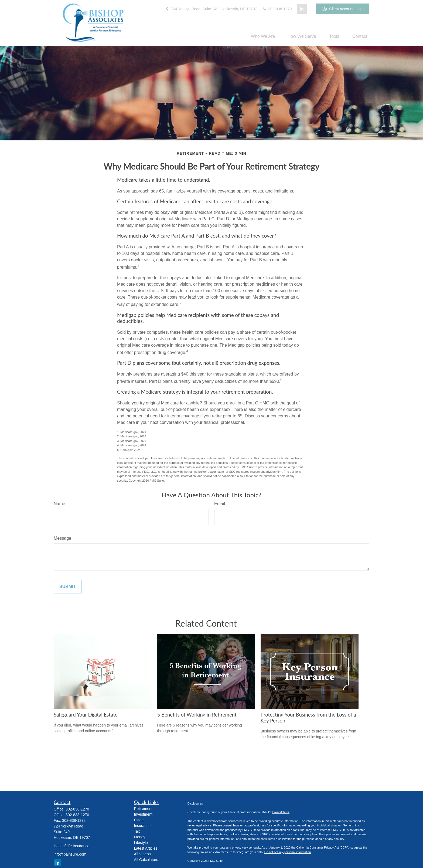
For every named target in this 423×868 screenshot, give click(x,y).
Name (59, 504)
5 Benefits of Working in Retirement (197, 715)
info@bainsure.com (70, 854)
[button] (263, 36)
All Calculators (146, 860)
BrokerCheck (281, 812)
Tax (137, 831)
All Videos (142, 854)
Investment (143, 814)
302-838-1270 (277, 9)
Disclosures (195, 803)
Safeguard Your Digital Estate (86, 715)
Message (62, 538)
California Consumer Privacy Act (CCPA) (323, 847)
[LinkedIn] (302, 9)
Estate (139, 820)
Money (140, 837)
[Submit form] (68, 587)
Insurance (142, 826)
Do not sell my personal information (288, 852)
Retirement (143, 809)
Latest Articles (146, 848)
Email (220, 504)
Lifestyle (141, 843)
